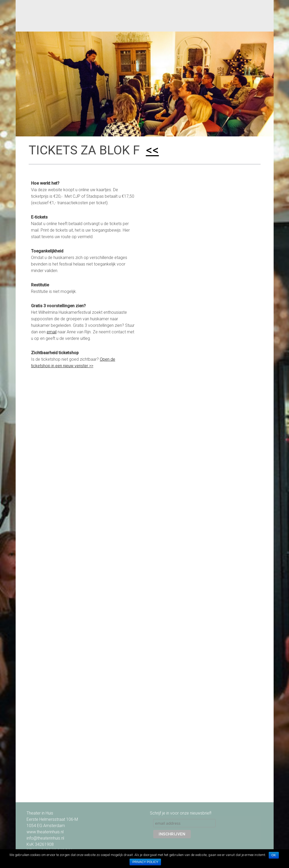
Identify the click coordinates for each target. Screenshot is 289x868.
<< (152, 150)
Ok (274, 855)
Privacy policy (145, 862)
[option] (145, 84)
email (52, 332)
